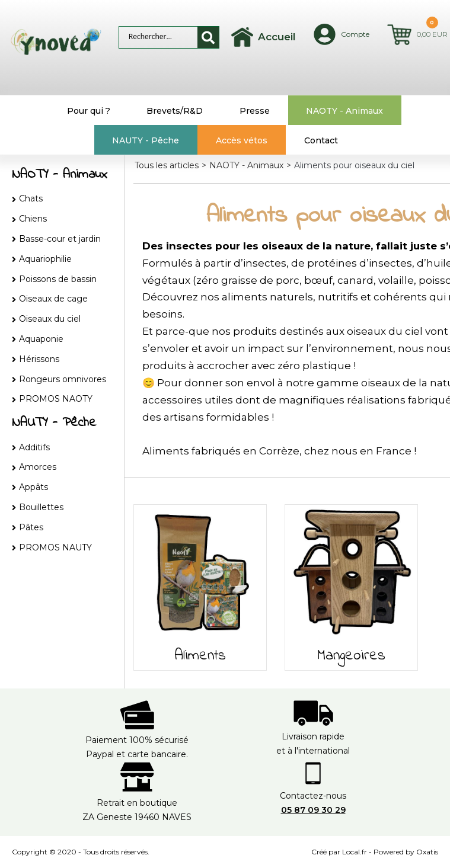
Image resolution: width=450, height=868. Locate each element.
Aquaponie (41, 339)
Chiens (33, 219)
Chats (31, 198)
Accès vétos (242, 140)
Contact (321, 140)
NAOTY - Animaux (344, 111)
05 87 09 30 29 (313, 810)
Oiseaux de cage (53, 299)
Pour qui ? (89, 111)
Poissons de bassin (58, 279)
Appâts (33, 487)
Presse (255, 111)
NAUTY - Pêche (146, 140)
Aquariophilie (45, 259)
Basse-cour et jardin (60, 239)
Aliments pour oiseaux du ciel (354, 165)
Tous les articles (167, 165)
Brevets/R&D (175, 111)
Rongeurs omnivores (63, 379)
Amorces (38, 467)
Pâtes (31, 527)
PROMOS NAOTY (56, 399)
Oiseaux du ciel (50, 319)
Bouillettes (41, 507)
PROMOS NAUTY (55, 547)
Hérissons (39, 359)
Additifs (34, 447)
